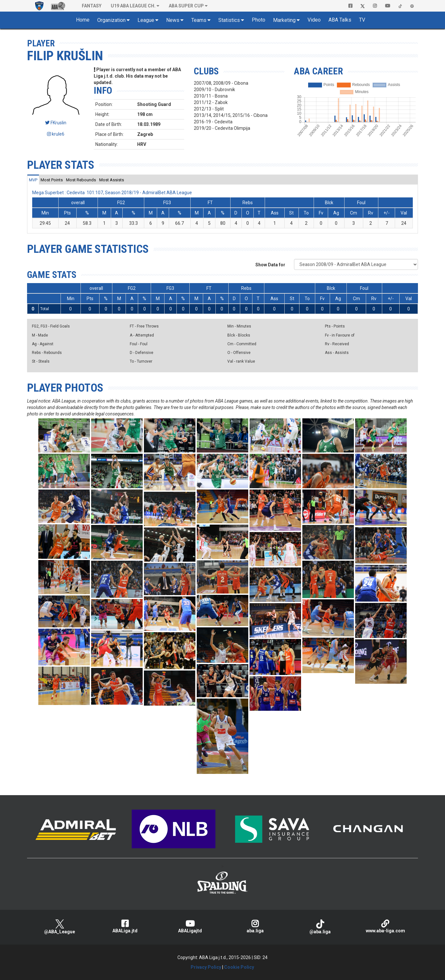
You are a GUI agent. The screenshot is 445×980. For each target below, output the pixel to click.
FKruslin (56, 123)
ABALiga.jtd (125, 926)
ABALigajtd (190, 926)
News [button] (173, 20)
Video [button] (314, 20)
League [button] (146, 20)
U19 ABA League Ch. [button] (133, 6)
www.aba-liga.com (385, 926)
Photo (259, 20)
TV (362, 20)
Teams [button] (199, 20)
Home (83, 20)
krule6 (56, 134)
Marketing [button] (284, 20)
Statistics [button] (229, 20)
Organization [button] (111, 20)
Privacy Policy (206, 967)
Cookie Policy (239, 967)
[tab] (33, 180)
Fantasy (92, 6)
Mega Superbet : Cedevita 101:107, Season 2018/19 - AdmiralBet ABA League (112, 193)
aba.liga (255, 926)
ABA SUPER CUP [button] (186, 6)
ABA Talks (340, 20)
